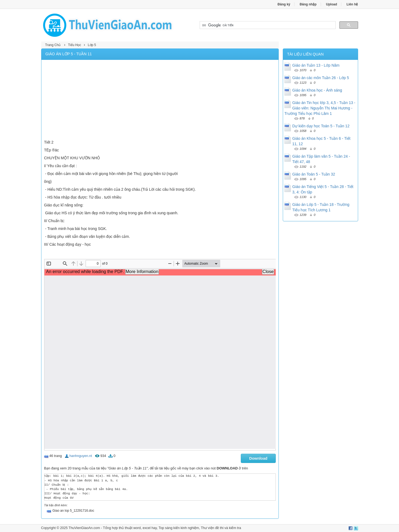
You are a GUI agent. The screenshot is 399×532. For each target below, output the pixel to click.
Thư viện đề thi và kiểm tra (221, 528)
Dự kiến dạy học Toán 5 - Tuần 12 (321, 126)
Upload (332, 4)
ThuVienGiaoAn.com (84, 528)
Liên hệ (352, 4)
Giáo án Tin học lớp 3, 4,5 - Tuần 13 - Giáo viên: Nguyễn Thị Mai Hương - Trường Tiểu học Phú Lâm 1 (320, 108)
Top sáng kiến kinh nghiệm (179, 528)
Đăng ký (284, 4)
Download (258, 458)
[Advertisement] (160, 100)
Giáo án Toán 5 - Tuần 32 (314, 174)
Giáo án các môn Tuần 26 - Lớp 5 (321, 78)
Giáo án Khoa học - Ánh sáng (317, 90)
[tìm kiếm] (267, 25)
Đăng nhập (308, 4)
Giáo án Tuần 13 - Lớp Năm (316, 65)
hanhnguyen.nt (81, 456)
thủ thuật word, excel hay (138, 528)
